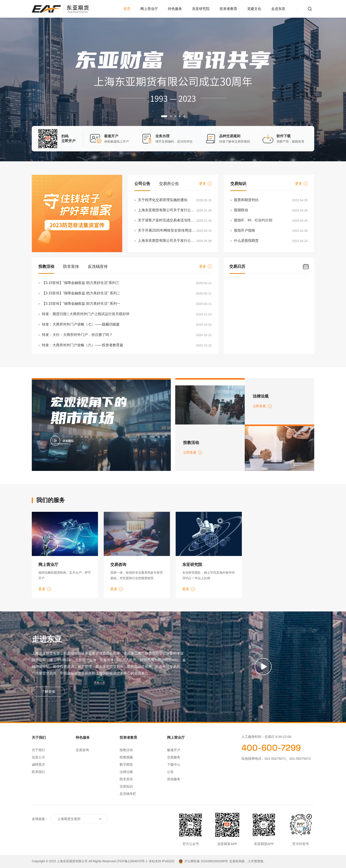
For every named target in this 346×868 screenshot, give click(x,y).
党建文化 (254, 9)
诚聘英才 (38, 764)
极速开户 (174, 750)
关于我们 (38, 750)
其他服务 (174, 779)
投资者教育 (228, 9)
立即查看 (262, 406)
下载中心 (174, 764)
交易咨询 (82, 750)
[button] (164, 116)
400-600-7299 (271, 748)
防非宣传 (71, 266)
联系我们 (38, 772)
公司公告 (142, 184)
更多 (205, 184)
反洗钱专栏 (128, 794)
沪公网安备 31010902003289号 (206, 861)
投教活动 (46, 266)
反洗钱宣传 (98, 266)
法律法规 (126, 772)
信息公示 (38, 757)
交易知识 (238, 184)
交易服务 (174, 757)
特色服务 (175, 9)
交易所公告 (169, 184)
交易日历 (237, 266)
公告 (170, 772)
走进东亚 (278, 9)
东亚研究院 (201, 9)
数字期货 (126, 764)
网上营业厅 (149, 9)
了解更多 (48, 692)
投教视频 (126, 757)
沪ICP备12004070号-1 (132, 861)
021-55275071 (275, 759)
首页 (127, 9)
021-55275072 (300, 759)
